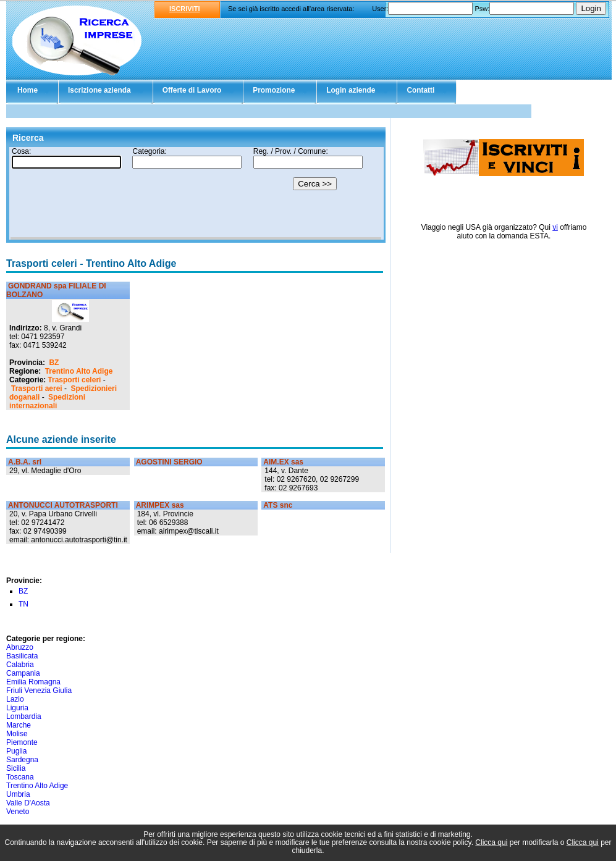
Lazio (15, 699)
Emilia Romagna (33, 682)
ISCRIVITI (185, 9)
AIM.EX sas (283, 462)
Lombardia (24, 716)
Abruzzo (20, 647)
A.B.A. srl (25, 462)
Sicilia (16, 768)
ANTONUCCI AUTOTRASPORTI (63, 505)
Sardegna (22, 760)
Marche (19, 725)
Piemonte (22, 742)
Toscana (20, 777)
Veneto (18, 812)
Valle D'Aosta (28, 803)
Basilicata (22, 656)
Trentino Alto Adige (79, 371)
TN (23, 604)
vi (555, 227)
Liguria (17, 708)
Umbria (18, 794)
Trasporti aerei (37, 388)
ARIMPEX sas (160, 505)
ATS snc (278, 505)
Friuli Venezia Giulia (39, 691)
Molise (17, 734)
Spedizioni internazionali (47, 401)
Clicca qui (491, 842)
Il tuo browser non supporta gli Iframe (196, 193)
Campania (23, 673)
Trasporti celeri (74, 380)
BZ (54, 363)
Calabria (20, 665)
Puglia (16, 751)
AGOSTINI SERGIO (169, 462)
